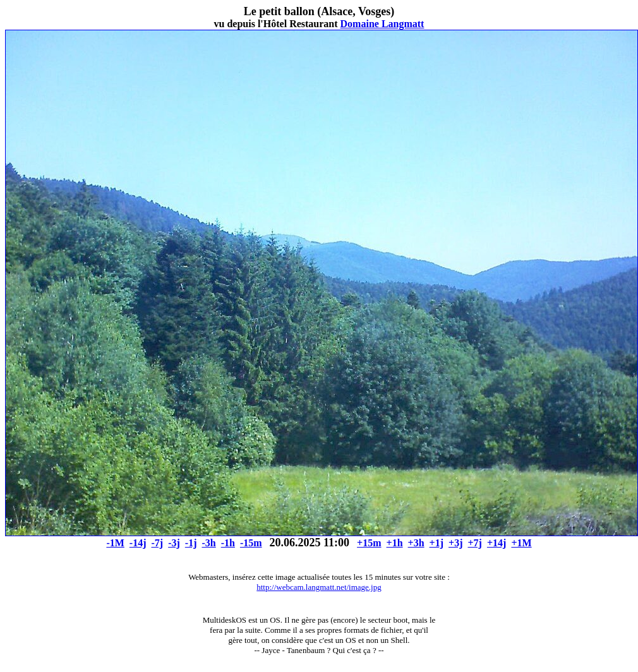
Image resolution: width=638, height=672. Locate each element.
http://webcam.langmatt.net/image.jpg (319, 587)
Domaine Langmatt (382, 24)
